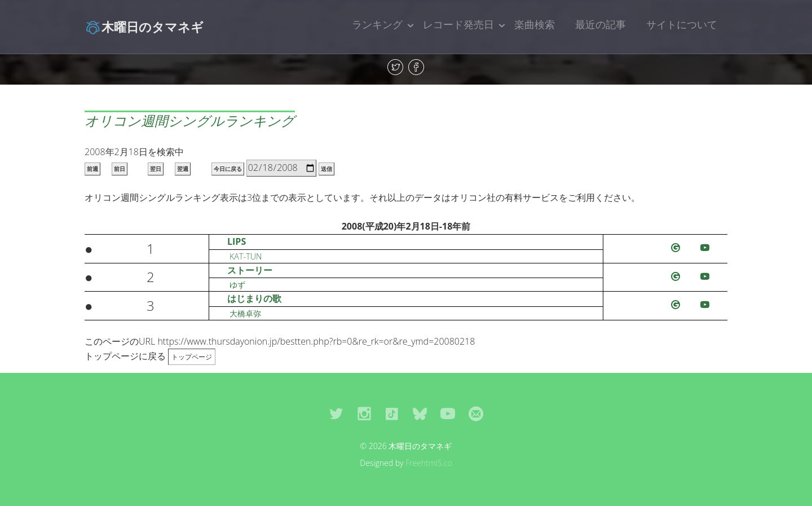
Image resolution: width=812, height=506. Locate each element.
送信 (326, 169)
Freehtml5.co (429, 463)
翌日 (156, 169)
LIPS (237, 241)
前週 (92, 169)
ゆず (237, 285)
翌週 (183, 169)
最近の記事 (601, 24)
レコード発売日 (458, 24)
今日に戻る (228, 169)
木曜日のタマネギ (144, 27)
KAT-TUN (246, 256)
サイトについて (682, 24)
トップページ (192, 357)
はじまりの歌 (254, 298)
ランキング (377, 24)
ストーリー (250, 270)
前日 (120, 169)
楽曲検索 (535, 24)
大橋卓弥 (245, 313)
